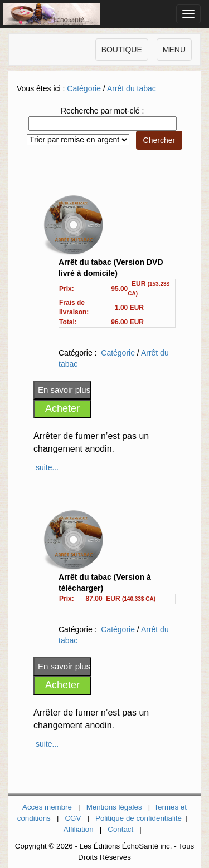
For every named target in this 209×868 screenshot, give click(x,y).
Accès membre (47, 807)
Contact (120, 829)
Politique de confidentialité (138, 818)
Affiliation (79, 829)
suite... (47, 467)
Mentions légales (114, 807)
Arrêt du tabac (132, 88)
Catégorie (84, 88)
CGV (73, 818)
